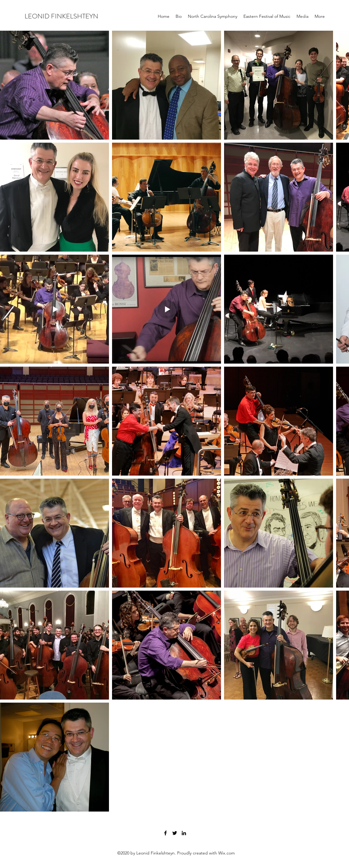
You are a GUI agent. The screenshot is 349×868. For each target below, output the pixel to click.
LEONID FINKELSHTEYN (61, 16)
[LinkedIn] (184, 833)
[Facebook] (165, 833)
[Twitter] (175, 833)
